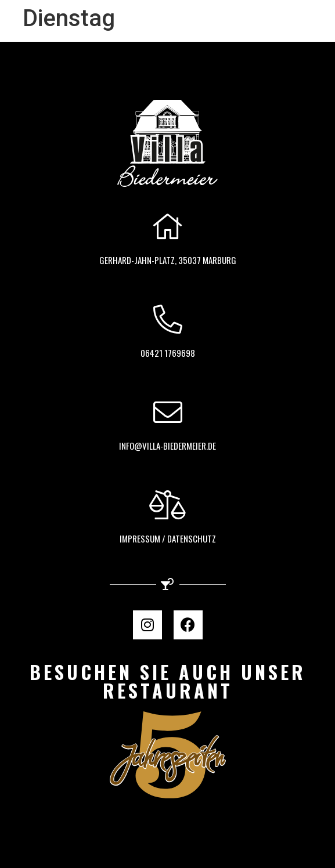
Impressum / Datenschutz (168, 538)
